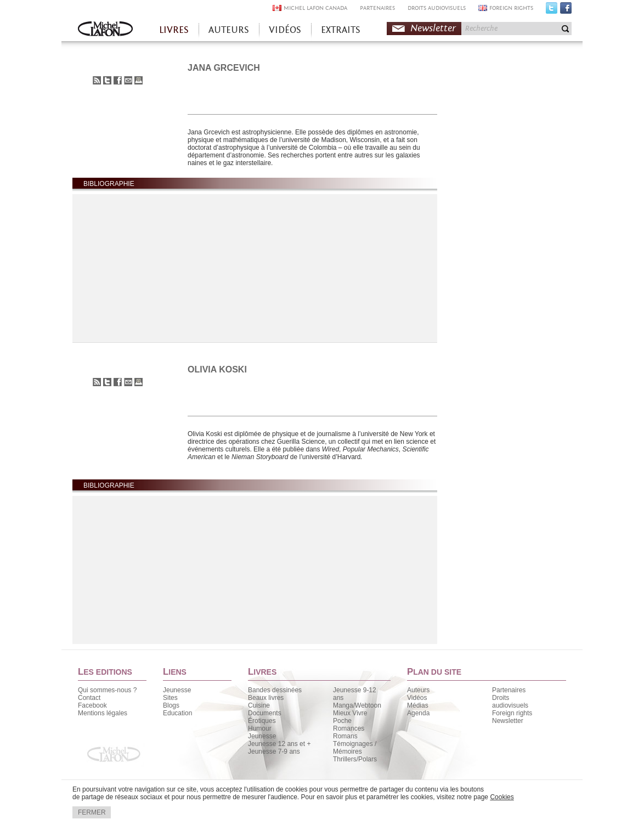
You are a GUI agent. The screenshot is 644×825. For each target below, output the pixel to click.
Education (177, 713)
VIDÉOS (285, 30)
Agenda (418, 713)
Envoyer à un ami (128, 80)
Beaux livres (266, 698)
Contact (89, 698)
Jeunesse (177, 690)
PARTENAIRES (377, 8)
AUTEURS (229, 30)
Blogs (171, 705)
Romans (345, 736)
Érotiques (262, 721)
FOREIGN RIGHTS (511, 8)
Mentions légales (103, 713)
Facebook (566, 10)
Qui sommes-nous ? (107, 690)
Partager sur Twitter (107, 80)
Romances (349, 728)
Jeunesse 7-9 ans (274, 751)
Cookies (502, 797)
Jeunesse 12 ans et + (279, 744)
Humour (260, 728)
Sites (170, 698)
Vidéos (417, 698)
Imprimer (139, 80)
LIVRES (174, 30)
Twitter (552, 10)
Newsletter (433, 28)
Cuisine (259, 705)
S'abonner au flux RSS (97, 80)
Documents (265, 713)
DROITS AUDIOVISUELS (437, 8)
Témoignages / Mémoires (355, 748)
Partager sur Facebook (118, 80)
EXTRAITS (341, 30)
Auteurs (418, 690)
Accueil (105, 30)
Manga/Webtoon (357, 705)
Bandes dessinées (275, 690)
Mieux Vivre (350, 713)
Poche (342, 721)
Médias (418, 705)
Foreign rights (512, 713)
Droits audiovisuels (510, 702)
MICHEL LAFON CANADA (315, 8)
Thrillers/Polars (355, 759)
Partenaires (509, 690)
